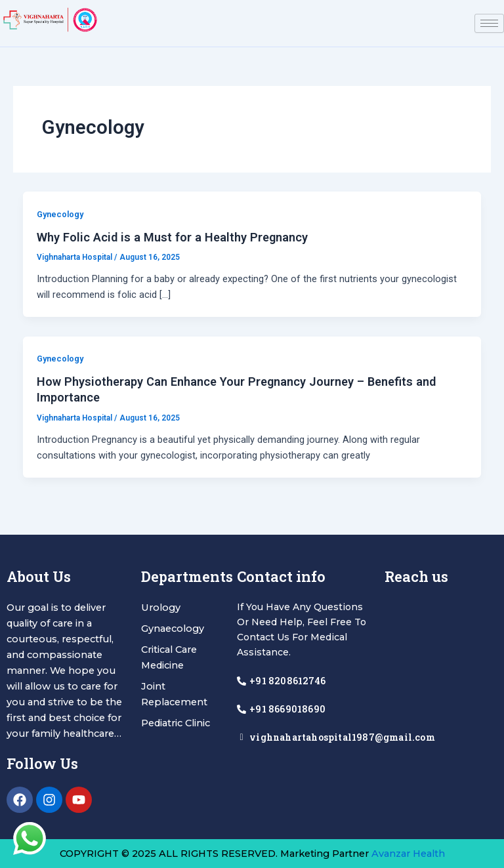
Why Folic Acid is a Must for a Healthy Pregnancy (172, 237)
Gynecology (60, 214)
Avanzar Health (408, 854)
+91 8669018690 (287, 709)
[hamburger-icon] (489, 23)
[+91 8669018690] (241, 709)
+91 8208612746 (287, 681)
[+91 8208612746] (241, 681)
